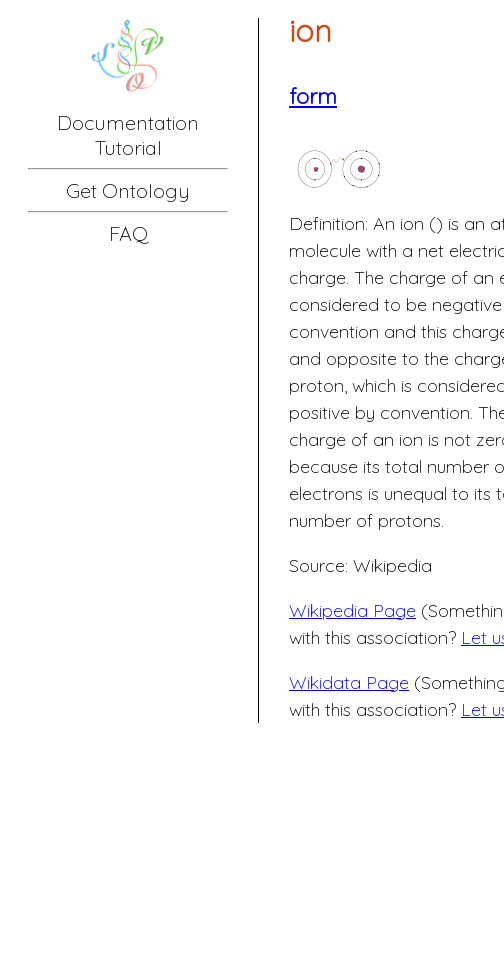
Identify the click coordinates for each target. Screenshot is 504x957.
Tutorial (128, 147)
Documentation (128, 122)
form (313, 96)
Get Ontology (128, 190)
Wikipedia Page (352, 610)
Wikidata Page (349, 682)
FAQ (128, 233)
